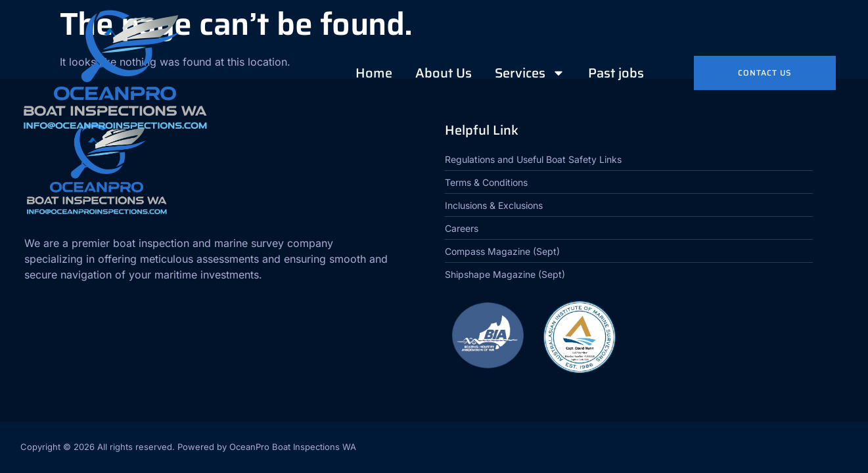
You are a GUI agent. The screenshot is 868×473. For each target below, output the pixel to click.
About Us (444, 73)
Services (530, 73)
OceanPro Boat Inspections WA (293, 447)
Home (374, 73)
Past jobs (616, 73)
